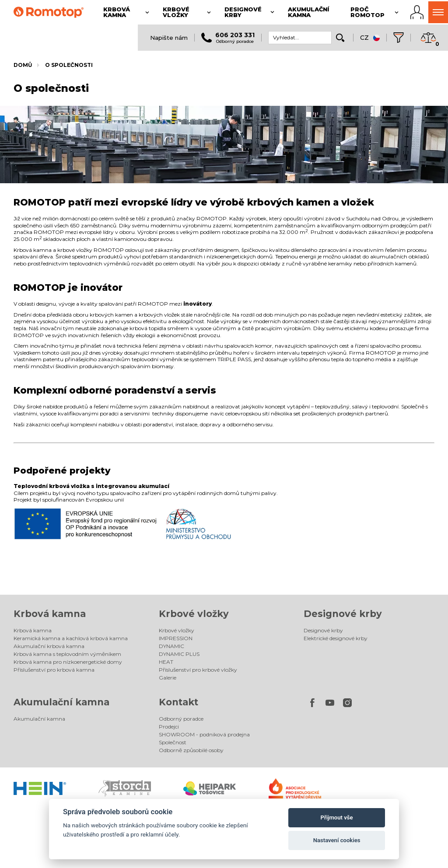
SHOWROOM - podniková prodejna (204, 734)
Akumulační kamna (61, 702)
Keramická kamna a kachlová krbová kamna (71, 638)
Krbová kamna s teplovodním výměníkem (67, 654)
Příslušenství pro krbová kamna (54, 670)
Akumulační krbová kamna (49, 646)
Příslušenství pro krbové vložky (198, 670)
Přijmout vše (337, 817)
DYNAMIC (171, 646)
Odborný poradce (181, 719)
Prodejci (169, 727)
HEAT (166, 662)
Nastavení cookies (337, 840)
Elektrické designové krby (336, 638)
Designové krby (343, 614)
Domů (23, 65)
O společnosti (69, 65)
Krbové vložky (194, 614)
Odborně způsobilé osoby (191, 750)
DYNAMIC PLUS (179, 654)
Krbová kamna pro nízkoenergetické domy (68, 662)
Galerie (168, 678)
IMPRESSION (176, 638)
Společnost (173, 742)
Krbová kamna (50, 614)
